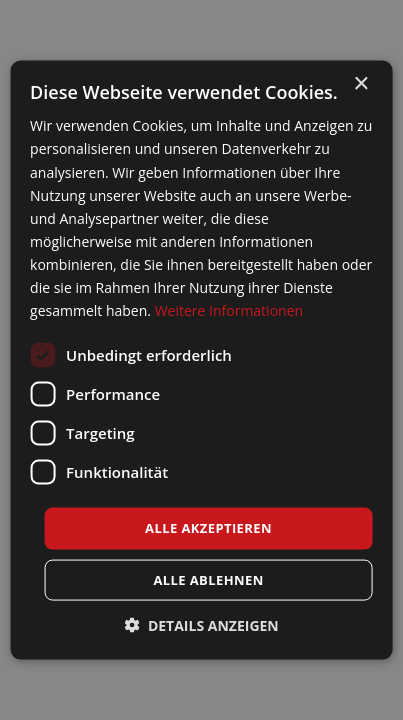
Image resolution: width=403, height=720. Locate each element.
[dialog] (201, 360)
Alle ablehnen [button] (208, 579)
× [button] (360, 84)
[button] (201, 624)
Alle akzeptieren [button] (208, 528)
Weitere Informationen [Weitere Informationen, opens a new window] (229, 310)
